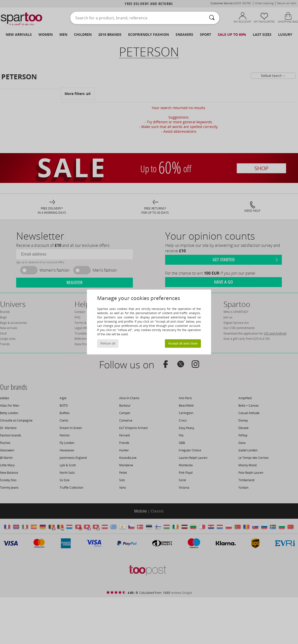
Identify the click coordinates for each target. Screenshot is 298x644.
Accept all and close (183, 343)
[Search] (212, 18)
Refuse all (108, 343)
